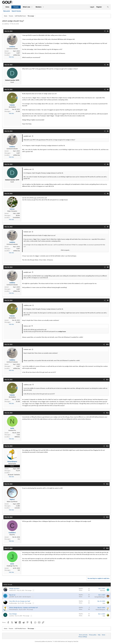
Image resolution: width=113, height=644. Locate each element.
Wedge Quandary (14, 588)
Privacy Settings (83, 637)
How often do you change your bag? (20, 601)
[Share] (105, 31)
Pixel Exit (76, 641)
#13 (107, 446)
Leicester (17, 508)
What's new (26, 7)
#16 (107, 548)
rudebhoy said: (28, 169)
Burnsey (103, 590)
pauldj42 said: (27, 136)
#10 (107, 344)
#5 (108, 164)
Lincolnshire (16, 217)
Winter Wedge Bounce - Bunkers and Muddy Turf (24, 608)
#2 (108, 65)
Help (99, 635)
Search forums (16, 11)
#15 (107, 517)
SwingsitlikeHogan (100, 597)
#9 (108, 300)
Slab (104, 603)
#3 (108, 89)
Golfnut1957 (13, 590)
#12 (107, 413)
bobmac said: (27, 326)
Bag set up (12, 595)
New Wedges (13, 614)
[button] (32, 7)
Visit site (11, 57)
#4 (108, 131)
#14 (107, 484)
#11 (107, 380)
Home (7, 7)
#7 (108, 227)
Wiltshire (17, 437)
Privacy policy (93, 635)
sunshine (12, 616)
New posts (7, 11)
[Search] (108, 7)
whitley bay (17, 55)
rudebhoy (6, 24)
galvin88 (12, 597)
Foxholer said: (27, 232)
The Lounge (28, 590)
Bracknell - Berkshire (14, 475)
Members (39, 7)
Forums (16, 7)
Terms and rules (83, 635)
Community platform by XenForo (51, 641)
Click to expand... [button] (65, 250)
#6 (108, 194)
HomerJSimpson (14, 609)
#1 (108, 31)
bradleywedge (13, 603)
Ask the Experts (27, 597)
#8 (108, 267)
